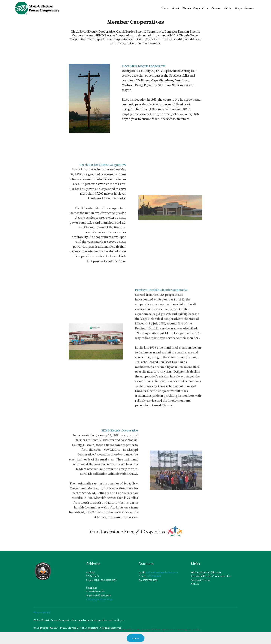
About (176, 8)
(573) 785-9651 (154, 576)
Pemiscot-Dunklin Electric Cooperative (161, 339)
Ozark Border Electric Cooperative (103, 206)
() (99, 599)
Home (165, 8)
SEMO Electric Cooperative (120, 468)
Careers (216, 8)
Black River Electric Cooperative (144, 66)
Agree (135, 638)
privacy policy (192, 629)
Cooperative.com (245, 8)
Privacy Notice (42, 612)
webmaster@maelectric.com (162, 572)
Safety (228, 8)
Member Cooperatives (195, 8)
